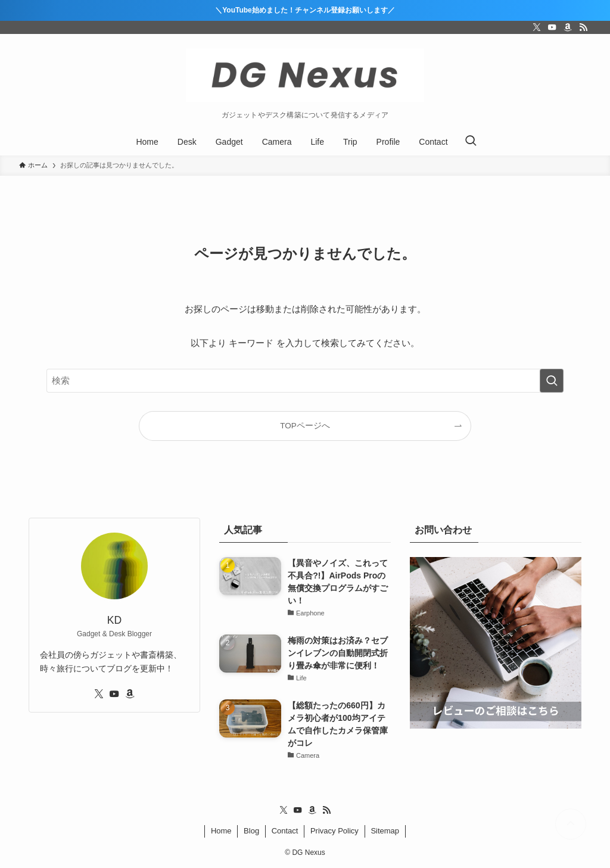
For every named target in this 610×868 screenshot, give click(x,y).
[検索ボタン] (471, 142)
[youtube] (552, 27)
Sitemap (385, 831)
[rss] (583, 27)
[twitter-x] (537, 27)
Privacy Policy (334, 831)
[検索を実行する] (552, 381)
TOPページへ (305, 426)
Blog (251, 831)
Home (221, 831)
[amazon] (568, 27)
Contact (285, 831)
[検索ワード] (305, 381)
